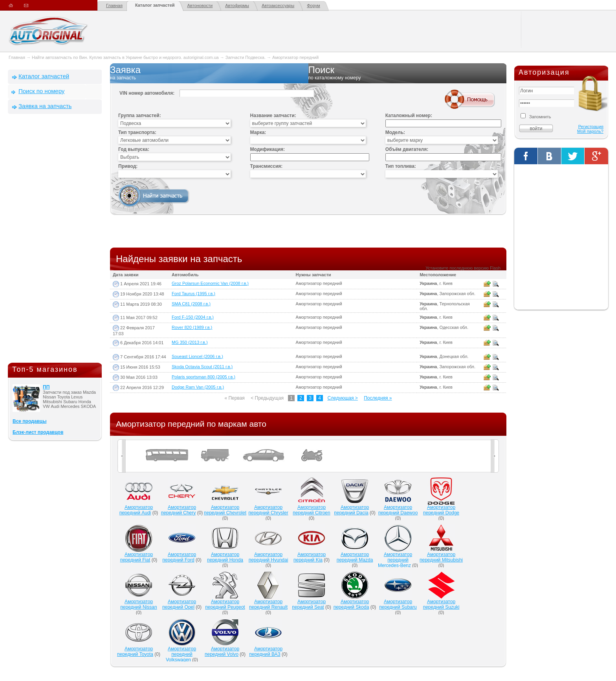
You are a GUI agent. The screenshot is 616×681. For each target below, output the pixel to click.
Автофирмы (237, 6)
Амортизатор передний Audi (136, 510)
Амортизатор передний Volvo (222, 652)
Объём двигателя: (407, 149)
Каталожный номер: (409, 116)
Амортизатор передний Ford (179, 557)
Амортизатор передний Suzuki (441, 604)
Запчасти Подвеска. (246, 57)
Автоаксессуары (278, 6)
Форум (313, 6)
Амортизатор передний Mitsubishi (441, 557)
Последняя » (378, 398)
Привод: (128, 166)
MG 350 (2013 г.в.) (190, 342)
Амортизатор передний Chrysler (268, 510)
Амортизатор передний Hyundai (269, 557)
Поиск (408, 73)
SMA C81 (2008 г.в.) (191, 304)
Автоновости (200, 6)
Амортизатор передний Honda (225, 557)
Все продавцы (29, 421)
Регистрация (591, 127)
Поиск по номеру (41, 91)
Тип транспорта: (137, 132)
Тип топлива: (401, 166)
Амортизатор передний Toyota (135, 652)
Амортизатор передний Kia (310, 557)
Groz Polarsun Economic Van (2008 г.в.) (210, 283)
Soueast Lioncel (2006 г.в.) (197, 356)
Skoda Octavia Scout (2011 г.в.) (202, 367)
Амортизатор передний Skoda (351, 604)
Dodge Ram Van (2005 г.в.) (198, 387)
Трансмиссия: (267, 166)
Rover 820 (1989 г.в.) (192, 327)
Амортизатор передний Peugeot (225, 604)
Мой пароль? (590, 131)
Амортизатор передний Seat (309, 604)
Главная (114, 6)
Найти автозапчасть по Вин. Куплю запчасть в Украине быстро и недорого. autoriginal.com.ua (125, 57)
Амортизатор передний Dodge (441, 510)
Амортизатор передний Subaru (398, 604)
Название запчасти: (273, 116)
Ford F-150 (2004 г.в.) (193, 317)
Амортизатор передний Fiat (137, 557)
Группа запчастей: (140, 116)
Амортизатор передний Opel (179, 604)
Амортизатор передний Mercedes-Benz (395, 560)
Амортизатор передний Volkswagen (181, 654)
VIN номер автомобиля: (147, 93)
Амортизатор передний (295, 57)
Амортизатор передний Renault (268, 604)
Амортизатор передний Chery (179, 510)
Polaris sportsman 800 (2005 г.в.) (203, 377)
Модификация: (268, 149)
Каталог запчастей (155, 5)
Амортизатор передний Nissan (138, 604)
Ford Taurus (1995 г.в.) (193, 294)
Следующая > (342, 398)
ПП (46, 387)
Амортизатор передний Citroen (311, 510)
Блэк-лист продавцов (38, 432)
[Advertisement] (55, 240)
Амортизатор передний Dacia (351, 510)
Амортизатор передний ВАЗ (266, 652)
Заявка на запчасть (45, 106)
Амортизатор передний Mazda (355, 557)
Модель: (395, 132)
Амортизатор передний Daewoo (398, 510)
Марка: (258, 132)
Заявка (209, 73)
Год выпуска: (134, 149)
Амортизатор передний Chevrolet (225, 510)
